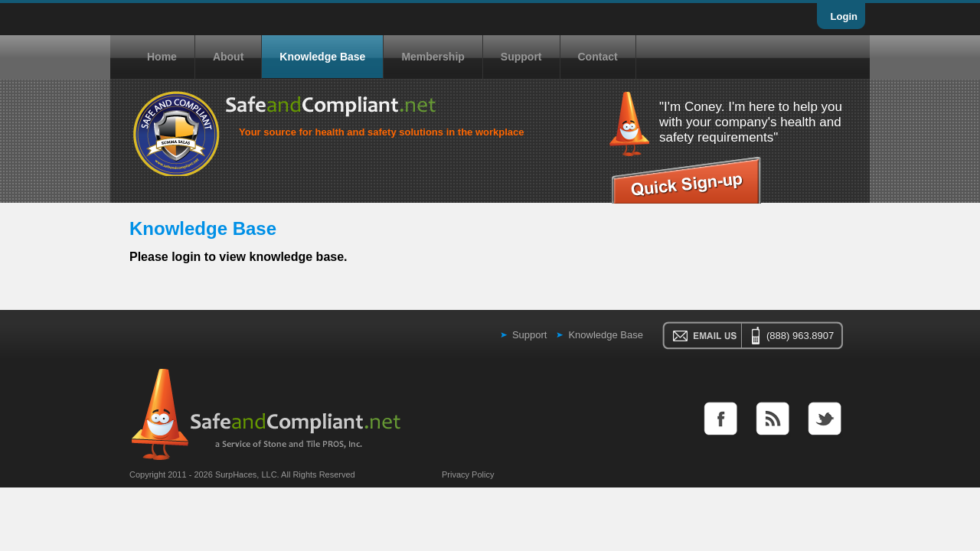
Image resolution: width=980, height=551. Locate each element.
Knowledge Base (322, 57)
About (228, 57)
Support (521, 57)
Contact (598, 57)
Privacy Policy (468, 474)
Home (162, 57)
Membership (433, 57)
